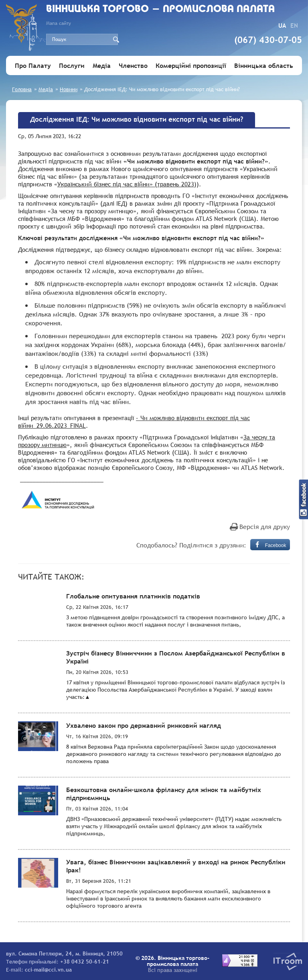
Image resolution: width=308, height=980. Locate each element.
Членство (133, 65)
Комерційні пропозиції (191, 65)
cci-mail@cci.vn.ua (48, 970)
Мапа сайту (59, 23)
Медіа (102, 65)
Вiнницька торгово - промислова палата (160, 9)
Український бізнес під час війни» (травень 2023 (126, 184)
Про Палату (33, 65)
